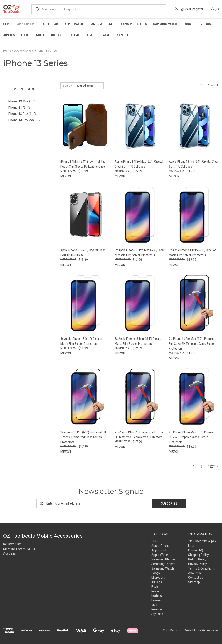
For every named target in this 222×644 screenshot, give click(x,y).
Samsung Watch (165, 24)
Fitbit (25, 35)
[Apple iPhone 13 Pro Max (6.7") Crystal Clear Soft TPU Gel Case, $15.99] (140, 126)
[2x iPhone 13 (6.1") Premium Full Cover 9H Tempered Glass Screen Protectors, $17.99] (140, 397)
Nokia (40, 35)
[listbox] (89, 86)
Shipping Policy (198, 555)
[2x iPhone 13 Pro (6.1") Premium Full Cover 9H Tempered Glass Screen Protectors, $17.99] (85, 397)
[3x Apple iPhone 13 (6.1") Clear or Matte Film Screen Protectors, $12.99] (85, 303)
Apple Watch (74, 24)
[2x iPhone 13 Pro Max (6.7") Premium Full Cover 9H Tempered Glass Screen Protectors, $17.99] (194, 303)
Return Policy (197, 559)
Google (189, 24)
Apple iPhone (27, 24)
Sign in (183, 9)
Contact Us (196, 578)
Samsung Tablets (134, 24)
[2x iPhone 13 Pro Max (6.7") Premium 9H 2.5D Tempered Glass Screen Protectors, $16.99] (194, 397)
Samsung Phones (102, 24)
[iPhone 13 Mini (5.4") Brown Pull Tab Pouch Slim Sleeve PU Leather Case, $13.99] (85, 126)
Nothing (57, 35)
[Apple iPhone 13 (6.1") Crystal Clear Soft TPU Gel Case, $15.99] (85, 214)
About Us (194, 573)
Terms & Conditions (202, 568)
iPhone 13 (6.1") (19, 108)
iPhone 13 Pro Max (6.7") (25, 120)
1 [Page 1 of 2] (194, 85)
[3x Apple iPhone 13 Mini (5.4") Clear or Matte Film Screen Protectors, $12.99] (140, 303)
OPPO (7, 24)
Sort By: (68, 86)
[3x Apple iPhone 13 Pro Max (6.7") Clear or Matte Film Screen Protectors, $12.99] (140, 214)
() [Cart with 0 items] (215, 9)
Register (198, 9)
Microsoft (208, 24)
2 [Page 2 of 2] (201, 85)
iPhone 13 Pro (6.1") (22, 114)
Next (213, 85)
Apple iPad (50, 24)
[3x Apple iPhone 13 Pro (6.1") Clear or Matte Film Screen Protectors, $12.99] (194, 214)
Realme (105, 35)
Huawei (75, 35)
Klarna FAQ (196, 550)
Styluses (124, 35)
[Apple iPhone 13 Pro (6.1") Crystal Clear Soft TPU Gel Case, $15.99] (194, 126)
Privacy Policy (198, 564)
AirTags (9, 35)
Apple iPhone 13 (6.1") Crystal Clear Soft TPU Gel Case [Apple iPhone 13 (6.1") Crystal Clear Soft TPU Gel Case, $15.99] (83, 253)
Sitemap (194, 582)
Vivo (90, 35)
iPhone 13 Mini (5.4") (22, 101)
